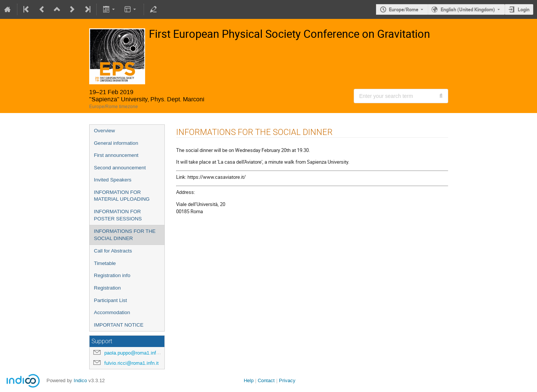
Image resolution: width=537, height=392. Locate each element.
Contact (266, 380)
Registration (108, 288)
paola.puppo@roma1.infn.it (134, 353)
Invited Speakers (113, 180)
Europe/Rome (404, 9)
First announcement (116, 155)
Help (249, 380)
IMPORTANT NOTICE (119, 325)
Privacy (287, 380)
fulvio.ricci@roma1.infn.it (132, 363)
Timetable (105, 263)
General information (116, 143)
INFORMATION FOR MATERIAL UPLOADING (122, 196)
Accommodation (112, 312)
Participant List (111, 300)
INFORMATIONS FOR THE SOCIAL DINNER (125, 235)
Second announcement (120, 168)
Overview (105, 131)
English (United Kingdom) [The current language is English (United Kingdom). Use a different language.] (468, 9)
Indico (80, 380)
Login (524, 9)
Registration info (112, 275)
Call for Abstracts (113, 251)
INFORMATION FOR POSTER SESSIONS (118, 215)
